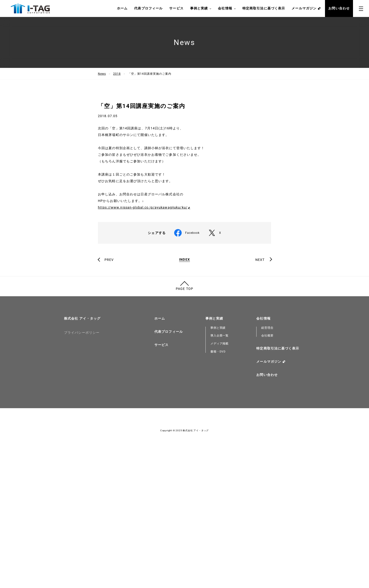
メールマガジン (304, 8)
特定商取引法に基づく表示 (264, 8)
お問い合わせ (339, 8)
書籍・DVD (218, 482)
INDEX (184, 390)
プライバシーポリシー (82, 463)
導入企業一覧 (220, 466)
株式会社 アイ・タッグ (82, 448)
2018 (117, 74)
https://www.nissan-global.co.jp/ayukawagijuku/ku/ (143, 337)
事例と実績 (201, 8)
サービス (176, 8)
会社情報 (227, 8)
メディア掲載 (220, 474)
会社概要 (267, 466)
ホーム (122, 8)
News (102, 74)
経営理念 (267, 458)
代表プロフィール (148, 8)
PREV (109, 390)
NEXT (260, 390)
